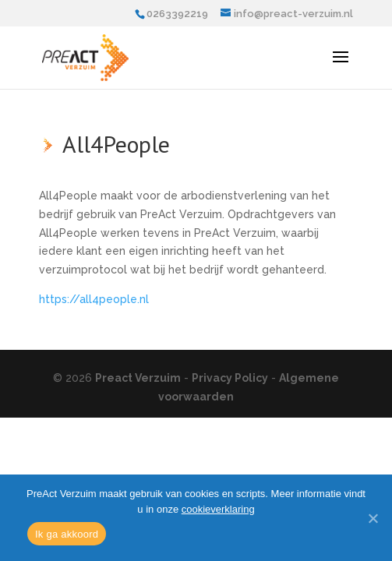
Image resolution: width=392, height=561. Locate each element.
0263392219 (177, 14)
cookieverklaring (218, 509)
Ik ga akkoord (67, 534)
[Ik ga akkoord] (373, 518)
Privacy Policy (230, 378)
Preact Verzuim (138, 378)
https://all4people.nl (94, 299)
